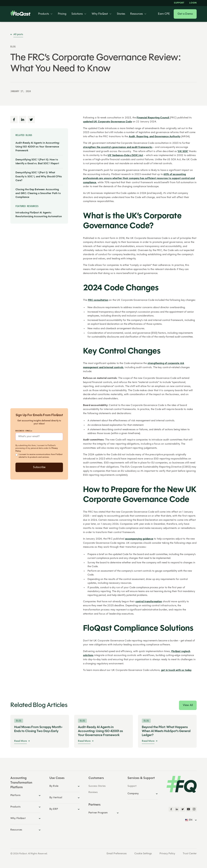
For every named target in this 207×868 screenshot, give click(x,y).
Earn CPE (164, 14)
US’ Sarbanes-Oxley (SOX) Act (125, 155)
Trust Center (190, 854)
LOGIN (193, 3)
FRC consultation (98, 300)
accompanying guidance (139, 539)
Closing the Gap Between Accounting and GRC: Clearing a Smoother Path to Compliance (38, 193)
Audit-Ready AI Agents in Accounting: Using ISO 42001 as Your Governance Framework (38, 147)
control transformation (149, 602)
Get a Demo (185, 14)
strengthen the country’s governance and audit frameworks (118, 147)
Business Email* (24, 431)
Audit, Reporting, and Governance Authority (155, 137)
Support (179, 3)
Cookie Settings (143, 854)
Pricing (62, 14)
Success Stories (97, 786)
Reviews (93, 792)
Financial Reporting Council (153, 118)
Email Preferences (117, 854)
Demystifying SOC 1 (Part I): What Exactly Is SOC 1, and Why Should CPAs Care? (39, 177)
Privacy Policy (167, 854)
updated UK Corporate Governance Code (107, 122)
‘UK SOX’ (183, 151)
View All (188, 705)
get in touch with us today (176, 670)
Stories (121, 14)
